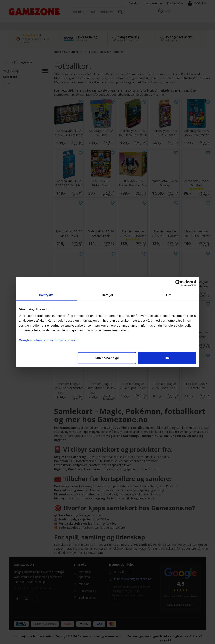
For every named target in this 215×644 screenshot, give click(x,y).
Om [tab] (169, 295)
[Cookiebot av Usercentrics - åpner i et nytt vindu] (178, 283)
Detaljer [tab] (107, 295)
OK (167, 358)
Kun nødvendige (107, 358)
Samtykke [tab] (46, 295)
